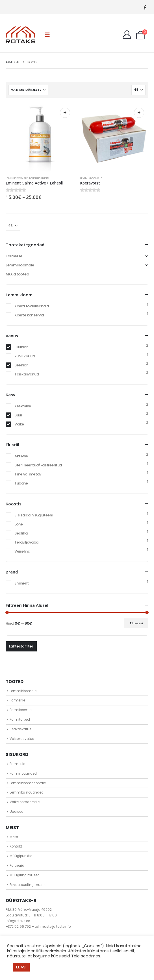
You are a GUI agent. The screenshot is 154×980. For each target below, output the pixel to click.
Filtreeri (136, 623)
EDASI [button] (21, 967)
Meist (14, 837)
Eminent (21, 583)
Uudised (17, 812)
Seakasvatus (20, 729)
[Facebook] (145, 7)
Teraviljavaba (26, 542)
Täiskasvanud (27, 374)
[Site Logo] (20, 35)
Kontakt (16, 846)
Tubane (21, 483)
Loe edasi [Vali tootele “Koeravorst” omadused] (139, 113)
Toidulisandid (39, 178)
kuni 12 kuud (25, 356)
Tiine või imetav (28, 474)
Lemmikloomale (17, 178)
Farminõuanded (23, 773)
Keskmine (23, 406)
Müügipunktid (21, 856)
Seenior (21, 365)
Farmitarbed (20, 720)
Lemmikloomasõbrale (28, 783)
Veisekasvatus (22, 739)
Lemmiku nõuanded (27, 792)
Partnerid (17, 866)
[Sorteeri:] (28, 90)
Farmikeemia (21, 710)
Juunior (21, 347)
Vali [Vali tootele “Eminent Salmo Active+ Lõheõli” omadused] (65, 113)
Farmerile (14, 256)
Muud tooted (17, 274)
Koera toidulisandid (32, 306)
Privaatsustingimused (28, 885)
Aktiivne (21, 456)
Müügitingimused (25, 875)
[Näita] (138, 90)
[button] (47, 35)
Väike (19, 424)
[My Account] (127, 35)
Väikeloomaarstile (25, 802)
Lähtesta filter (21, 646)
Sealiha (21, 533)
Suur (18, 415)
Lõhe (19, 524)
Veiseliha (22, 551)
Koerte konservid (29, 315)
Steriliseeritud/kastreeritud (38, 465)
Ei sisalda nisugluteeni (33, 515)
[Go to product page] (40, 138)
